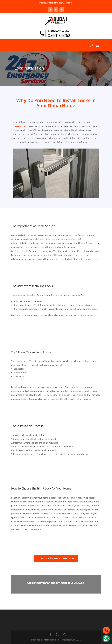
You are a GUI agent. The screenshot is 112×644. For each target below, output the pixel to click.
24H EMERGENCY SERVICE (66, 31)
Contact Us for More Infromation (56, 558)
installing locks (20, 126)
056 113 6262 (66, 35)
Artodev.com (50, 640)
